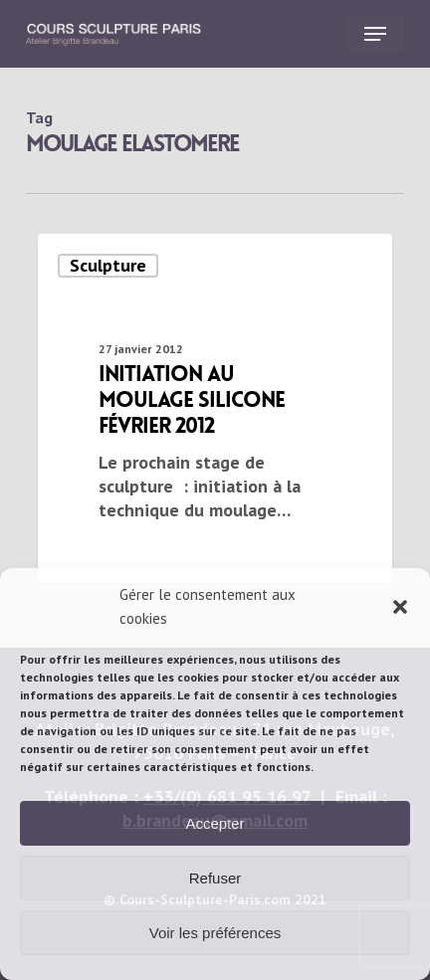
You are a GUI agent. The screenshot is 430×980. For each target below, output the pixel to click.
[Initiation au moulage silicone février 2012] (215, 408)
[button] (400, 607)
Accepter (215, 823)
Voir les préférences (215, 933)
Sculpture (108, 265)
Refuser (215, 878)
